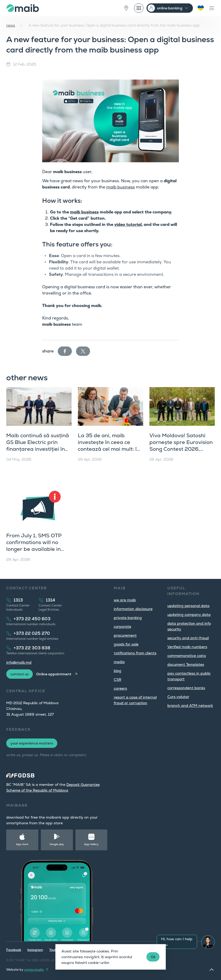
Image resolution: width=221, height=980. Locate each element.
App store (22, 844)
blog (118, 671)
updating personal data (188, 606)
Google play (57, 844)
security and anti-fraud (188, 638)
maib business (121, 187)
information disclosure (133, 609)
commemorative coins (187, 656)
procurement (125, 635)
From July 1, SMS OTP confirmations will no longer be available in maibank (34, 546)
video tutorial (128, 224)
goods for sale (126, 644)
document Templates (186, 664)
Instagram (35, 950)
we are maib (125, 600)
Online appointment (54, 674)
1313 (18, 600)
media (119, 662)
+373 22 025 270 (32, 633)
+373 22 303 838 (32, 648)
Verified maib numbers (187, 647)
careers (120, 688)
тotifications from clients (135, 653)
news (11, 25)
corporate (122, 626)
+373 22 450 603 (32, 619)
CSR (118, 680)
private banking (128, 618)
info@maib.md (19, 662)
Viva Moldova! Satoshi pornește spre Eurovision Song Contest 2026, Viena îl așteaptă (181, 446)
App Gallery (91, 844)
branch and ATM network (190, 705)
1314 (50, 600)
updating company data (189, 615)
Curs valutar (178, 697)
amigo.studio (34, 970)
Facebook (14, 950)
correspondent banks (186, 688)
